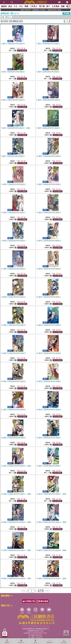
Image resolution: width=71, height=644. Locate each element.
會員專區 (64, 641)
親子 (48, 6)
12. (49, 184)
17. (13, 269)
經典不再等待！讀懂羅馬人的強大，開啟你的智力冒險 (60, 10)
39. (17, 578)
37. (17, 550)
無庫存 (11, 107)
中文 (16, 6)
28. (49, 410)
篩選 (66, 13)
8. (48, 128)
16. (49, 241)
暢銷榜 (4, 6)
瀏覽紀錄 (50, 641)
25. (13, 381)
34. (52, 494)
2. (48, 44)
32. (49, 466)
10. (49, 156)
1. (13, 44)
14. (49, 213)
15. (13, 241)
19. (13, 297)
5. (13, 100)
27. (13, 410)
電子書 (42, 6)
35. (17, 522)
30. (49, 438)
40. (52, 578)
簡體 (26, 6)
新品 (10, 6)
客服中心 (21, 641)
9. (13, 156)
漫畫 (63, 6)
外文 (21, 6)
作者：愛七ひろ (6, 17)
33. (17, 494)
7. (16, 128)
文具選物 (55, 6)
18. (49, 269)
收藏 (35, 641)
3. (13, 72)
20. (49, 297)
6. (48, 100)
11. (13, 184)
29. (13, 438)
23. (13, 353)
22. (49, 325)
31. (17, 466)
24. (49, 353)
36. (52, 522)
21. (13, 325)
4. (48, 72)
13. (13, 213)
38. (52, 550)
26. (49, 381)
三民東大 (34, 6)
